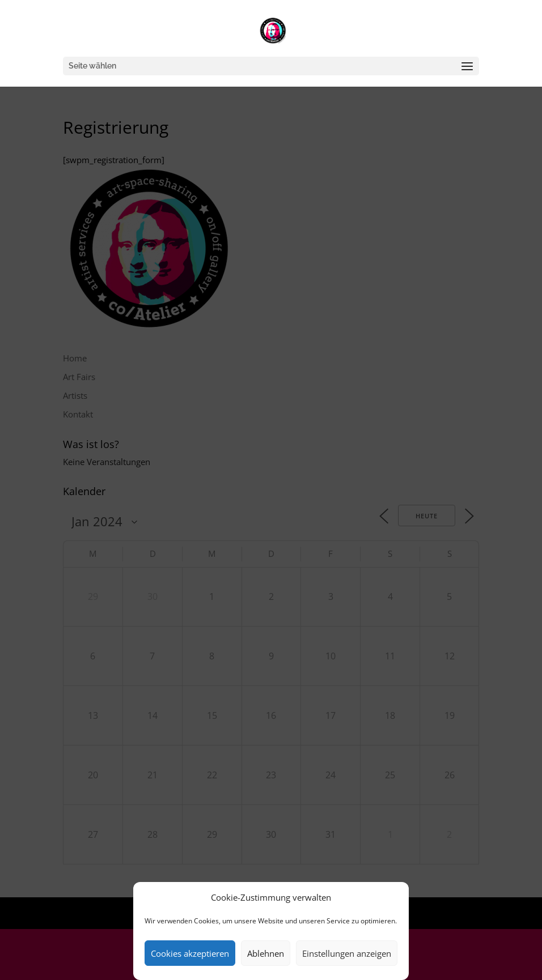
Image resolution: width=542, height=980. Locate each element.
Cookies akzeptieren (190, 953)
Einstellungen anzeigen (347, 953)
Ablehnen (266, 953)
